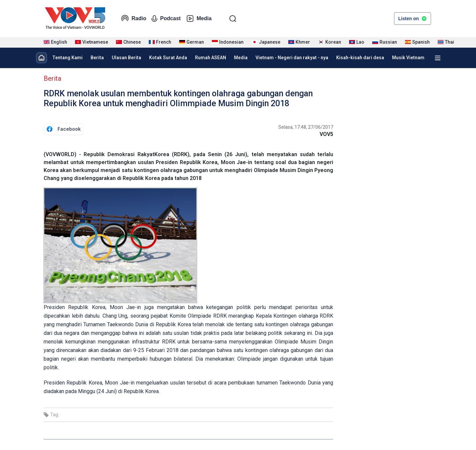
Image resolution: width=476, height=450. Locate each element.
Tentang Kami (67, 58)
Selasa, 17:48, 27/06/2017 (306, 127)
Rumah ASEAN (211, 58)
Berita (97, 58)
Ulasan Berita (126, 58)
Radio (134, 19)
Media (199, 19)
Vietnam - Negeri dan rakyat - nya (292, 58)
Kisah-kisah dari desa (360, 58)
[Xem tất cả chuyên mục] (438, 58)
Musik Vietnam (408, 58)
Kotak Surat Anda (168, 58)
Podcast (166, 19)
